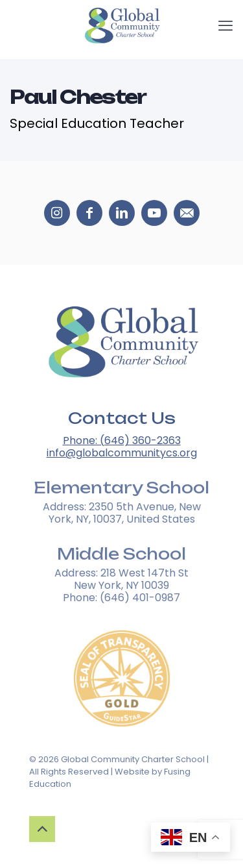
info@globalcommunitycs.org (122, 453)
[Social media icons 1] (89, 213)
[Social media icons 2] (122, 213)
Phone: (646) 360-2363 (122, 440)
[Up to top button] (42, 829)
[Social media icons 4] (187, 213)
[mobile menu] (226, 26)
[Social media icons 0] (57, 213)
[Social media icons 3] (154, 213)
